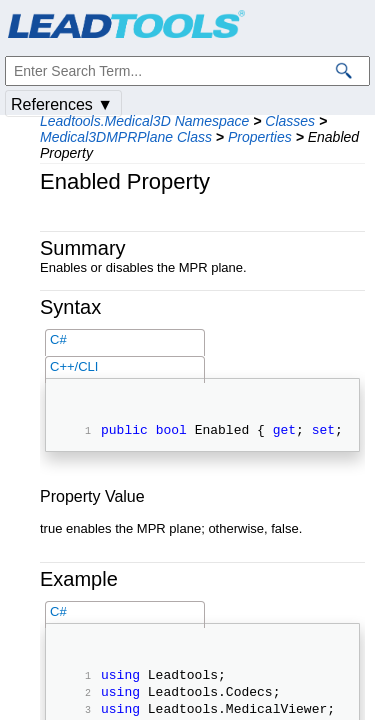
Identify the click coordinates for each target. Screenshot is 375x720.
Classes (290, 121)
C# (58, 339)
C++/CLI (74, 366)
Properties (260, 137)
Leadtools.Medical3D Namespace (144, 121)
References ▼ (62, 104)
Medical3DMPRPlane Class (126, 137)
